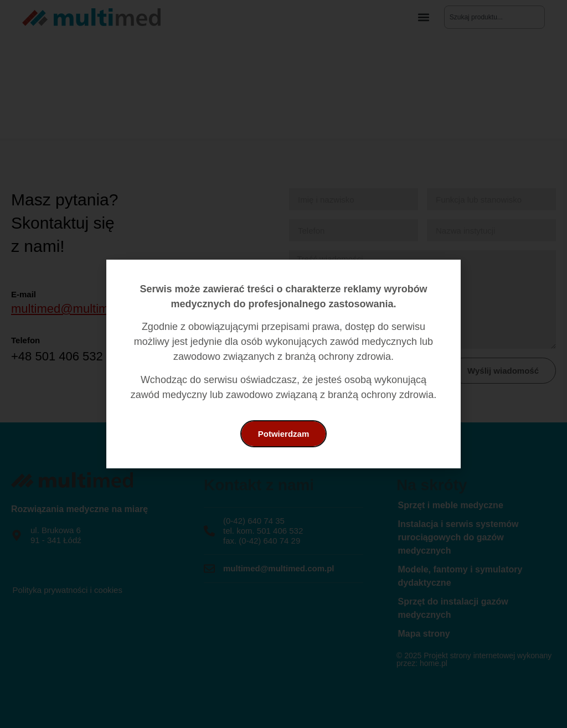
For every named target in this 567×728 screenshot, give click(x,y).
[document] (283, 364)
